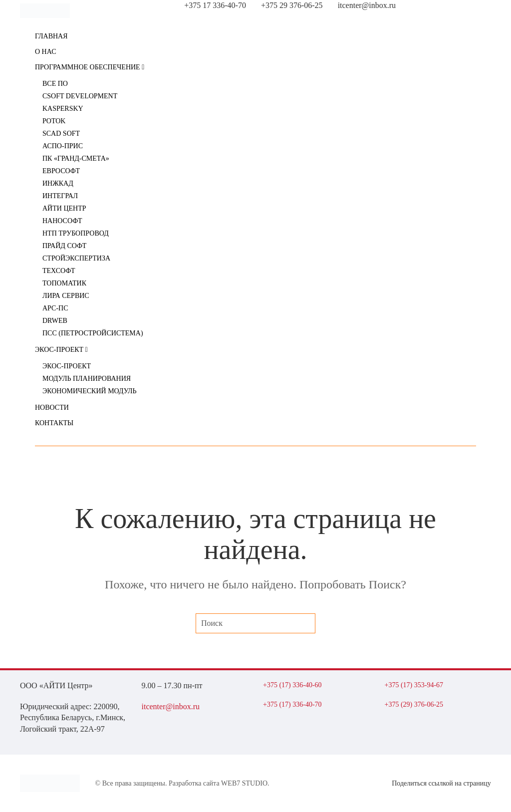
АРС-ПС (55, 308)
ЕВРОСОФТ (61, 171)
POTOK (54, 121)
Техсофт (59, 271)
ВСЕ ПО (55, 84)
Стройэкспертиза (76, 258)
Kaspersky (63, 109)
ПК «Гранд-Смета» (76, 158)
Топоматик (64, 283)
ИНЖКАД (58, 183)
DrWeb (55, 321)
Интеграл (60, 196)
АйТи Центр (64, 208)
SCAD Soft (61, 134)
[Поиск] (255, 623)
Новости (52, 407)
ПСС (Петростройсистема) (93, 333)
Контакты (54, 423)
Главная (51, 36)
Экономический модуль (90, 391)
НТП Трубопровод (76, 233)
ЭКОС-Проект (61, 350)
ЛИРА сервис (66, 296)
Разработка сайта (194, 783)
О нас (45, 52)
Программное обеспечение (90, 67)
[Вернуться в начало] (45, 10)
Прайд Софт (64, 246)
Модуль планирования (87, 379)
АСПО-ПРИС (63, 146)
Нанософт (62, 221)
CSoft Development (80, 96)
